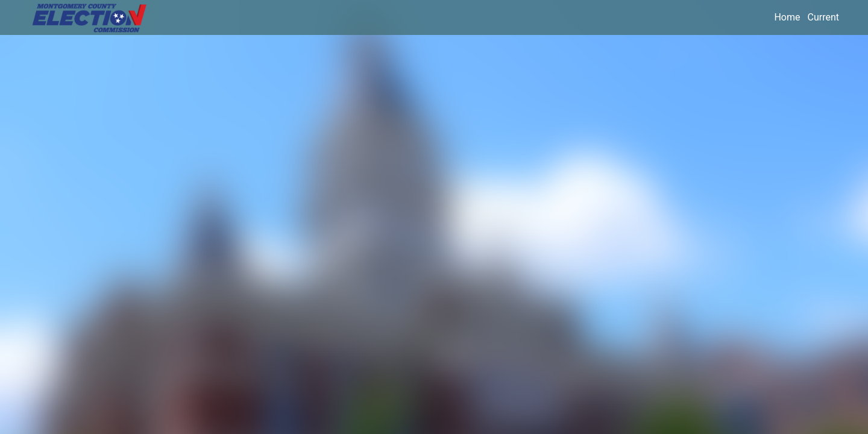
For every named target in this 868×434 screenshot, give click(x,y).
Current (823, 17)
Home (787, 17)
